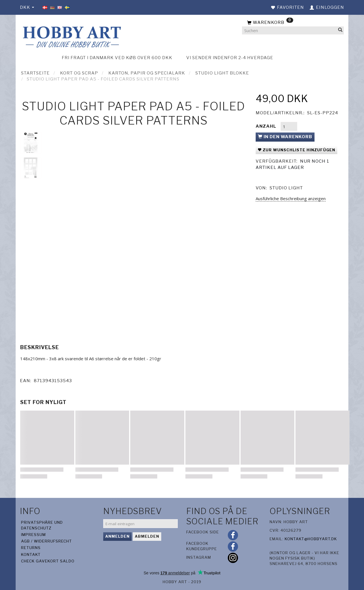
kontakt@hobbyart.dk (311, 539)
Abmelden (147, 536)
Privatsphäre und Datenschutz (42, 525)
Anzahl (267, 126)
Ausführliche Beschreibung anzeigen (291, 198)
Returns (31, 548)
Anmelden (117, 536)
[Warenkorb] (293, 23)
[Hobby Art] (71, 36)
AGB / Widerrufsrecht (46, 541)
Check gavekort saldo (48, 561)
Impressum (33, 535)
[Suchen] (340, 31)
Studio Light (286, 188)
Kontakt (31, 554)
